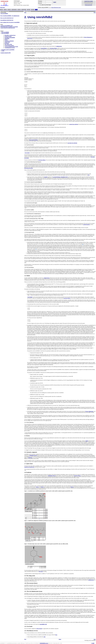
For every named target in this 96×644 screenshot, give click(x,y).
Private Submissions (89, 411)
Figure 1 (38, 487)
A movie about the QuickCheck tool (8, 28)
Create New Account (89, 1)
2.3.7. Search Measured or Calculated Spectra (33, 214)
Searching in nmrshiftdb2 (10, 37)
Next (95, 12)
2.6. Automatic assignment (31, 452)
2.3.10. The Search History (29, 267)
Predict (19, 10)
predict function (86, 225)
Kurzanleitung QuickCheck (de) (7, 20)
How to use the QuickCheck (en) (7, 18)
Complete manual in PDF (6, 53)
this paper (41, 571)
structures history (67, 298)
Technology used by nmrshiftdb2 (8, 50)
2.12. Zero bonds (28, 626)
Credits (3, 51)
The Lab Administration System (12, 47)
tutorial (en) (27, 467)
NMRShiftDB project (44, 643)
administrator (59, 46)
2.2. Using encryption (29, 55)
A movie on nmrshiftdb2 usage (6, 26)
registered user (47, 278)
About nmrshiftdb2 (5, 32)
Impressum (2, 7)
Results (9, 10)
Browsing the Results (33, 140)
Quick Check (14, 10)
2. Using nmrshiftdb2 (38, 17)
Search (5, 10)
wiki (44, 637)
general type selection (74, 124)
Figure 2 (42, 487)
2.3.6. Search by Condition (29, 210)
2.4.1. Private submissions (29, 422)
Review (33, 10)
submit (87, 441)
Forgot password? (89, 5)
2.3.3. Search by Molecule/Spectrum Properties (33, 162)
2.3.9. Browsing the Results (29, 232)
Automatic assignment (9, 41)
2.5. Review (27, 436)
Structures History (54, 48)
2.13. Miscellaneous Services (31, 631)
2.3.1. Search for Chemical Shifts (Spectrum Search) (34, 72)
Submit (29, 10)
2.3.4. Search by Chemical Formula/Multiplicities (33, 182)
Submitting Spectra (33, 455)
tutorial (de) (32, 467)
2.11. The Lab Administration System (33, 591)
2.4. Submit (27, 276)
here (89, 175)
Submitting (7, 39)
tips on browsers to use (56, 7)
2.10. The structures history (31, 583)
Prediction (7, 43)
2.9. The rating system (30, 576)
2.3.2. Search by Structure (29, 145)
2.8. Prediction (28, 472)
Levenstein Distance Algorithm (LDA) (60, 177)
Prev (25, 12)
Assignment (24, 10)
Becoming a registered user (10, 35)
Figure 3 (72, 487)
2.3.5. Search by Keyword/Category (31, 203)
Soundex (46, 177)
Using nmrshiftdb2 (4, 14)
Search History (44, 48)
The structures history (10, 45)
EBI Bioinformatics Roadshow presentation (9, 27)
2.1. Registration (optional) (31, 23)
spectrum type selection (72, 143)
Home (1, 10)
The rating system (8, 44)
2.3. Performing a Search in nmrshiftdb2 (34, 61)
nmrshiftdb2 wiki (43, 624)
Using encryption (8, 36)
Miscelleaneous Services (10, 48)
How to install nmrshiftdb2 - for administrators (10, 16)
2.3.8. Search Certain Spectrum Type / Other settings (34, 219)
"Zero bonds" (27, 153)
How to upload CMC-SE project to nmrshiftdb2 (10, 22)
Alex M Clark (39, 629)
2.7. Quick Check (28, 464)
